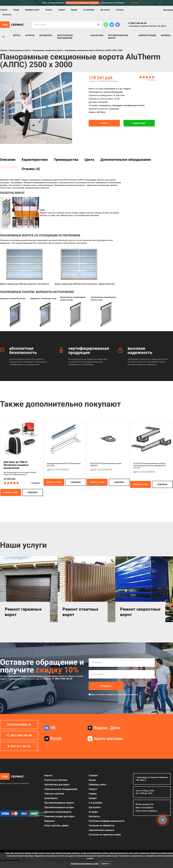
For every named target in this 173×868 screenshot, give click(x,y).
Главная (4, 10)
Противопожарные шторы (59, 807)
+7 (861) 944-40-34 (137, 23)
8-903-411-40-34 (19, 746)
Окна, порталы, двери (56, 825)
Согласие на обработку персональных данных (102, 828)
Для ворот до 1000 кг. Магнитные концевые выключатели (16, 465)
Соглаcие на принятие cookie (105, 835)
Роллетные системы (56, 780)
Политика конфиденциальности (107, 821)
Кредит (74, 10)
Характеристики (35, 160)
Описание (8, 160)
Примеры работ (32, 10)
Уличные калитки (54, 794)
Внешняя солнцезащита (58, 812)
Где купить (105, 10)
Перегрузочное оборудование (65, 37)
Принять (105, 864)
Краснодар (168, 10)
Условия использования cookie (85, 864)
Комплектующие (147, 35)
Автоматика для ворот (57, 785)
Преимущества (66, 160)
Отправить (106, 686)
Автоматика (46, 35)
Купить (104, 123)
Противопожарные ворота (118, 37)
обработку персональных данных (122, 695)
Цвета (89, 160)
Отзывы (120, 10)
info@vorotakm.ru (19, 725)
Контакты (7, 15)
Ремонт (49, 10)
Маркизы (166, 35)
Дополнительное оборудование (126, 160)
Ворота (17, 35)
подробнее (33, 492)
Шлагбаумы (97, 35)
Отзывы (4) (31, 169)
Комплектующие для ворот (60, 816)
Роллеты (30, 35)
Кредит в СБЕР (139, 123)
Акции (16, 10)
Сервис (62, 10)
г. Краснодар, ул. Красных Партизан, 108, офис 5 (147, 26)
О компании (89, 10)
